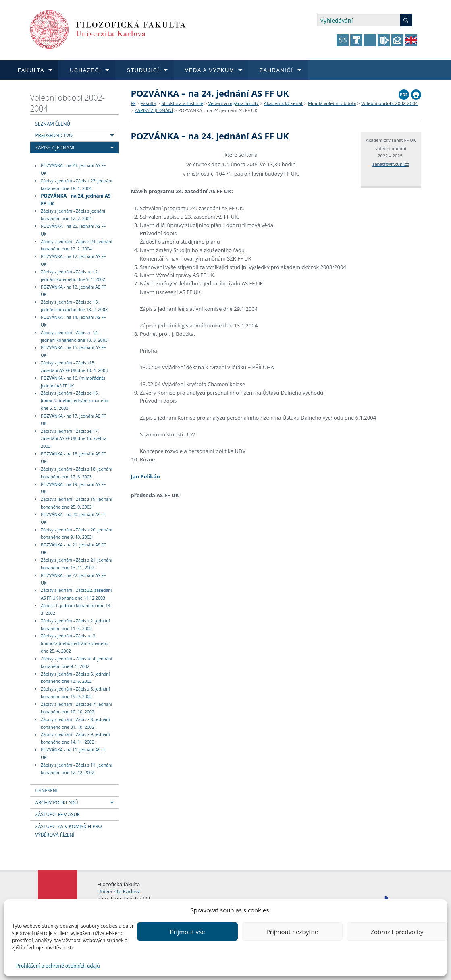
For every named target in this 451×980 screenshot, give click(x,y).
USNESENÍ (47, 790)
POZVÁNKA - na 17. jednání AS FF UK (73, 420)
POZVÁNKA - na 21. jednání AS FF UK (73, 549)
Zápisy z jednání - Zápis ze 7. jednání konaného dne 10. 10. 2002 (76, 708)
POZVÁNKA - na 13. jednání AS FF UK (73, 291)
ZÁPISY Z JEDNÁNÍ (55, 147)
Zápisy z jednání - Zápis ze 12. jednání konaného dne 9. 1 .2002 (73, 276)
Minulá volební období (332, 103)
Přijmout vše (187, 932)
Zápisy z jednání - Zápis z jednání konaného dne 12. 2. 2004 (73, 215)
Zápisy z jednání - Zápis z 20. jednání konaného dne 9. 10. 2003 (76, 534)
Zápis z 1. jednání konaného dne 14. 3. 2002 (76, 609)
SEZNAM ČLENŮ (53, 124)
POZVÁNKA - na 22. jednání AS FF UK (73, 579)
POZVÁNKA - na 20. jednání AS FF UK (73, 518)
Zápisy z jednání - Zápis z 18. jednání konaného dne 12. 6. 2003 (76, 473)
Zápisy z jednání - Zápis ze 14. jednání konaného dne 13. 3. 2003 (74, 336)
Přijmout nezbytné (292, 932)
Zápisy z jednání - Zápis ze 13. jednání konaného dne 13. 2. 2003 (74, 306)
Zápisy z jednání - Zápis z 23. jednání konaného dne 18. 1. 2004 (76, 185)
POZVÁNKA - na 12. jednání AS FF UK (73, 260)
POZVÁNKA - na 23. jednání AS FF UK (73, 170)
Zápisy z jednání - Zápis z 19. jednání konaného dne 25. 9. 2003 (76, 503)
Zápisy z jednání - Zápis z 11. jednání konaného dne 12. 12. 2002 (76, 769)
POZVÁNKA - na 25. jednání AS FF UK (73, 230)
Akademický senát (284, 103)
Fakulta (149, 103)
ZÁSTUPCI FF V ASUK (58, 814)
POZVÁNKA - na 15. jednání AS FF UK (73, 352)
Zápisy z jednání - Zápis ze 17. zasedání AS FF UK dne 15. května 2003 (74, 439)
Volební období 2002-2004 (68, 103)
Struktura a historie (182, 103)
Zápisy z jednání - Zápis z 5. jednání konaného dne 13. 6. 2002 (75, 678)
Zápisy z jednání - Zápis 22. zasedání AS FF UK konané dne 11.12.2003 (76, 594)
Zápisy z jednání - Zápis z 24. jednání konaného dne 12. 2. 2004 (76, 245)
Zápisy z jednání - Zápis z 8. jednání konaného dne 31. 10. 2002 (75, 723)
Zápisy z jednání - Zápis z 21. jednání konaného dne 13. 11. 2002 (76, 564)
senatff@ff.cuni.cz (391, 164)
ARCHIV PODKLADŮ (57, 802)
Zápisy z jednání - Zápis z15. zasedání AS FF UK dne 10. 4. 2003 (74, 367)
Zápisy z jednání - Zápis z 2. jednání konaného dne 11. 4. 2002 (75, 625)
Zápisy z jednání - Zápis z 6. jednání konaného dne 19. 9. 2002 (75, 693)
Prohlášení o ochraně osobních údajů (58, 966)
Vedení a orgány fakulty (233, 103)
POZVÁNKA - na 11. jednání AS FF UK (73, 754)
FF (133, 103)
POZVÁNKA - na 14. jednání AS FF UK (73, 321)
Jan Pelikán (145, 476)
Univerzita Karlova (119, 891)
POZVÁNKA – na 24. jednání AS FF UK (218, 110)
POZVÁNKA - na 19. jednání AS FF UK (73, 488)
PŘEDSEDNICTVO (54, 135)
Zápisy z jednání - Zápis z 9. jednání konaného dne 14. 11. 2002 (75, 739)
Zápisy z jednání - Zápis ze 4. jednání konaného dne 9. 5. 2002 (76, 663)
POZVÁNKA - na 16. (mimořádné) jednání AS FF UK (73, 382)
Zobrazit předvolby (397, 932)
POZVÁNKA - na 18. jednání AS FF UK (73, 458)
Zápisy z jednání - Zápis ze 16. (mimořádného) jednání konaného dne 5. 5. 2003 (74, 401)
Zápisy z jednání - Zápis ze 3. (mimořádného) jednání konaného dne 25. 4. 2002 (74, 644)
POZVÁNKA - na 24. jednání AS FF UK (76, 200)
